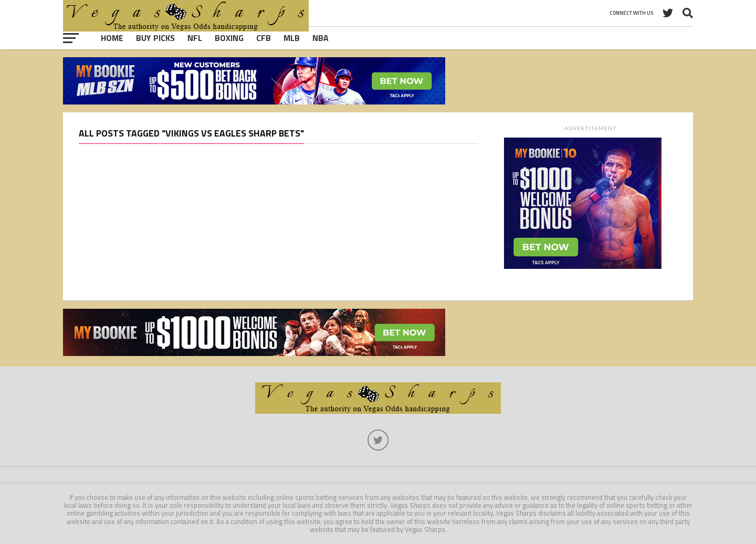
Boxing (229, 38)
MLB (292, 38)
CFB (264, 38)
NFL (195, 38)
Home (112, 38)
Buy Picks (155, 38)
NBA (321, 38)
